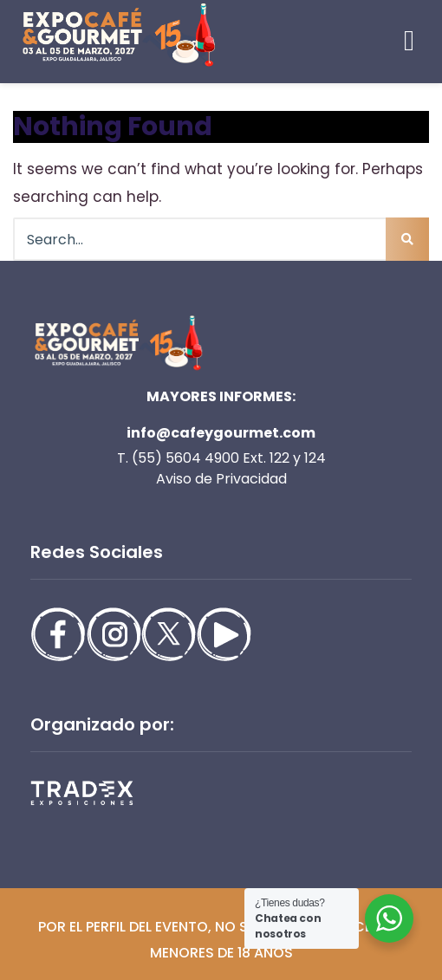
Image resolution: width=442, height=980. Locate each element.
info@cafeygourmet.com (221, 433)
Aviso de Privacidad (221, 479)
